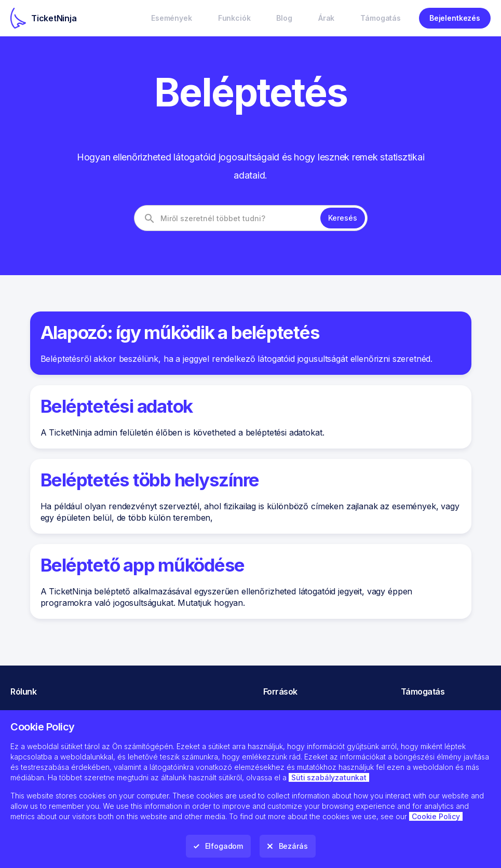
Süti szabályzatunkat (329, 777)
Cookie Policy (436, 816)
